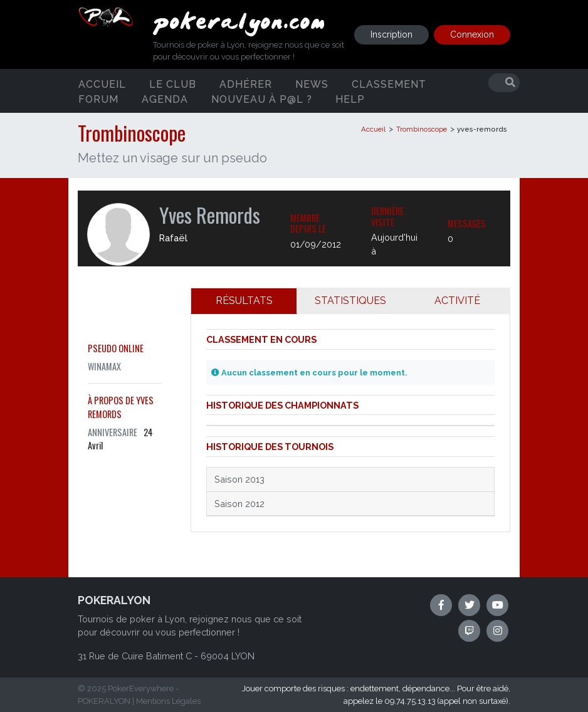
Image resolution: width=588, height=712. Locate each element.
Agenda (165, 99)
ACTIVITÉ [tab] (457, 301)
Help (350, 99)
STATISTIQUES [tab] (350, 301)
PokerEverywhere (141, 688)
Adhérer (246, 84)
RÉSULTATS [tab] (244, 301)
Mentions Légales (168, 701)
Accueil (102, 84)
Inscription (391, 34)
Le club (173, 84)
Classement (389, 84)
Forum (98, 99)
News (312, 84)
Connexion (472, 34)
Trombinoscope (422, 129)
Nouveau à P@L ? (262, 99)
